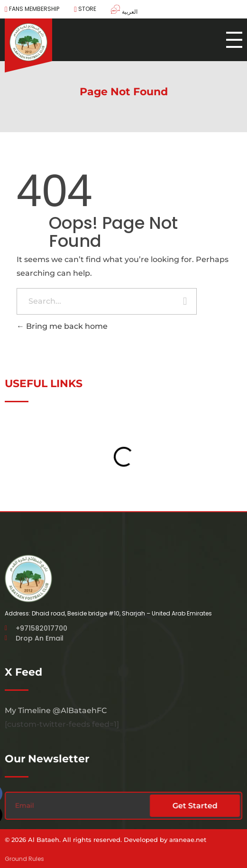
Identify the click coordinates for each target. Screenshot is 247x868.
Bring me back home (62, 326)
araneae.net (188, 840)
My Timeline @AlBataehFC (56, 710)
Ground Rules (24, 859)
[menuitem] (121, 10)
